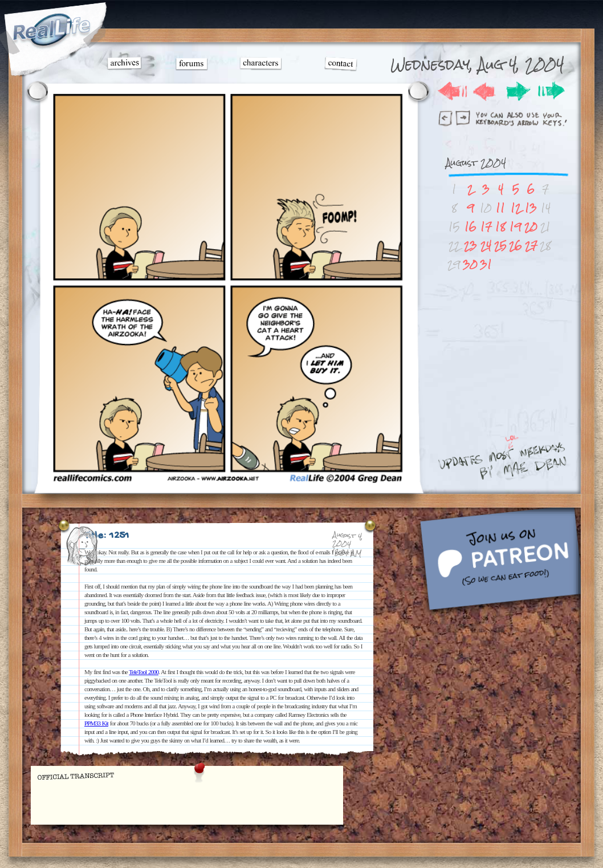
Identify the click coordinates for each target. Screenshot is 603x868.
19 (516, 227)
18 (500, 227)
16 (470, 227)
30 (470, 264)
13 (531, 208)
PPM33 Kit (96, 723)
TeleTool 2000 (144, 672)
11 (500, 208)
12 (516, 208)
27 (531, 246)
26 (516, 246)
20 (531, 227)
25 (500, 246)
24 (486, 246)
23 (470, 246)
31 (486, 264)
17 (486, 227)
